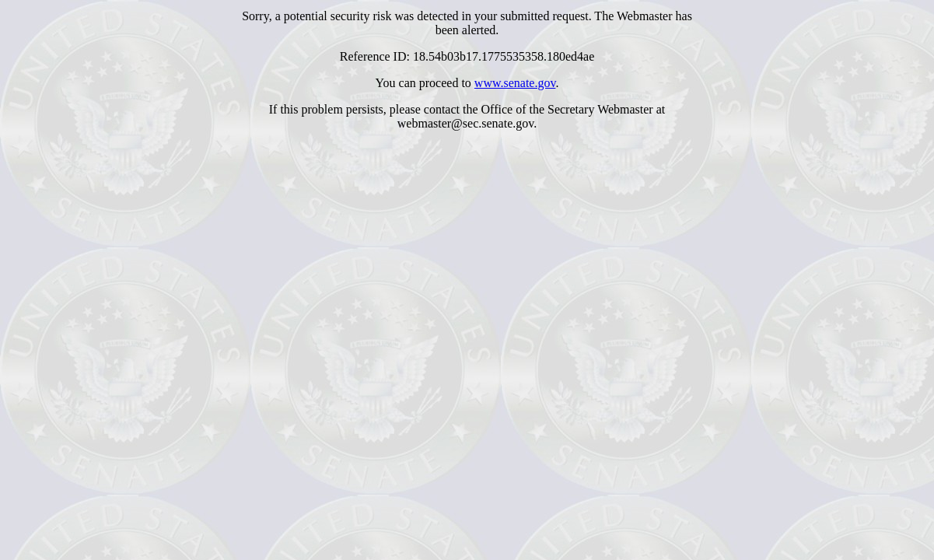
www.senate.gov (515, 83)
